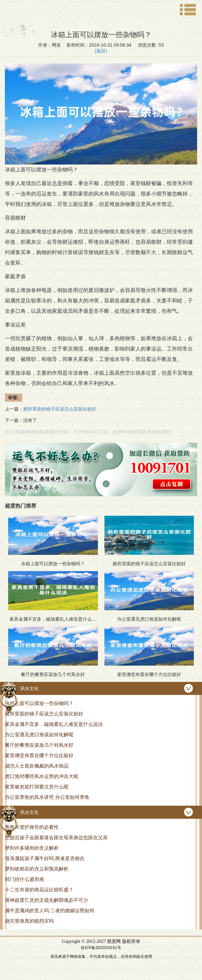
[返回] (101, 51)
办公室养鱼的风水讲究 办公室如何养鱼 (47, 797)
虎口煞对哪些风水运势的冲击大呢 (42, 776)
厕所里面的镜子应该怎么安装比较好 (44, 714)
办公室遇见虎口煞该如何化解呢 (39, 735)
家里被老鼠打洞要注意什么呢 (37, 787)
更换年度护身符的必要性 (32, 827)
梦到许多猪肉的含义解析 (32, 848)
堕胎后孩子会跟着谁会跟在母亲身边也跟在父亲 (56, 837)
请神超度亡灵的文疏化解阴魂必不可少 (47, 900)
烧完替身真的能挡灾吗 (29, 921)
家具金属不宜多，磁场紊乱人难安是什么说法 (54, 724)
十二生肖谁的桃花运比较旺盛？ (39, 890)
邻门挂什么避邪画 (24, 879)
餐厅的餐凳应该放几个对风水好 (39, 745)
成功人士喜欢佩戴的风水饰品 (37, 766)
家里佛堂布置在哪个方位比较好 (39, 755)
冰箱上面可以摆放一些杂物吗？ (39, 703)
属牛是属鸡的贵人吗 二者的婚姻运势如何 (50, 910)
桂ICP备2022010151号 (101, 948)
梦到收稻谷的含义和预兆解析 (37, 869)
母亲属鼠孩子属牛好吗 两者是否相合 (45, 858)
